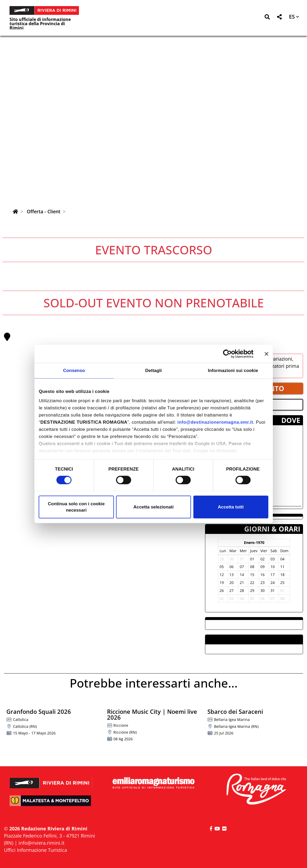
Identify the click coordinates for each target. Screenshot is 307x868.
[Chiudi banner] (266, 354)
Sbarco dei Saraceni (235, 711)
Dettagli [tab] (153, 371)
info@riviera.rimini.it (41, 843)
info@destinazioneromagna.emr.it (215, 422)
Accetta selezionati (154, 507)
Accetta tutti (231, 507)
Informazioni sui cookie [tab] (233, 371)
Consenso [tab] (74, 371)
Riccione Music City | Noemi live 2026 (152, 714)
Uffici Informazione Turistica (35, 850)
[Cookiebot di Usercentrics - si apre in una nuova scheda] (230, 354)
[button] (267, 18)
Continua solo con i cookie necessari (76, 507)
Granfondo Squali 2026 (39, 711)
